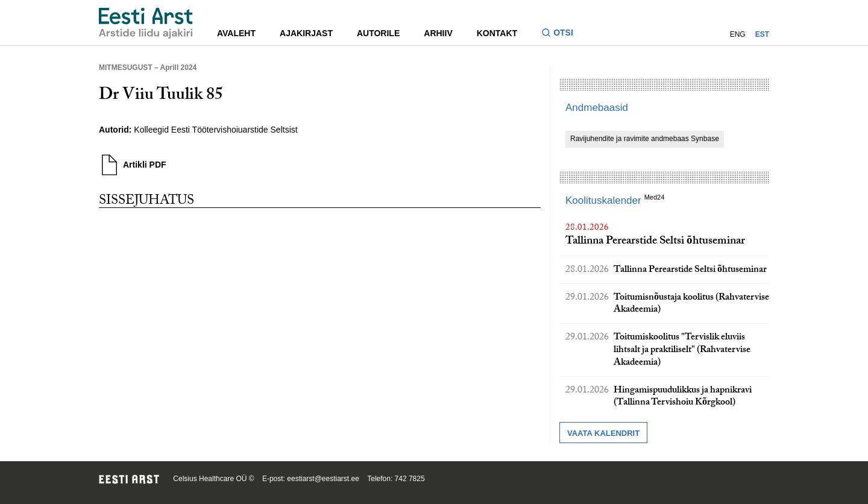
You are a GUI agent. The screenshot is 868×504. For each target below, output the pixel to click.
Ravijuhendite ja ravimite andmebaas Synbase (645, 139)
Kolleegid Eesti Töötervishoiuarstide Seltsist (215, 130)
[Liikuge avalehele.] (146, 23)
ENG (738, 34)
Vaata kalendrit (603, 433)
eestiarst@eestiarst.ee (323, 479)
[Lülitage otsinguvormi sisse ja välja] (562, 34)
